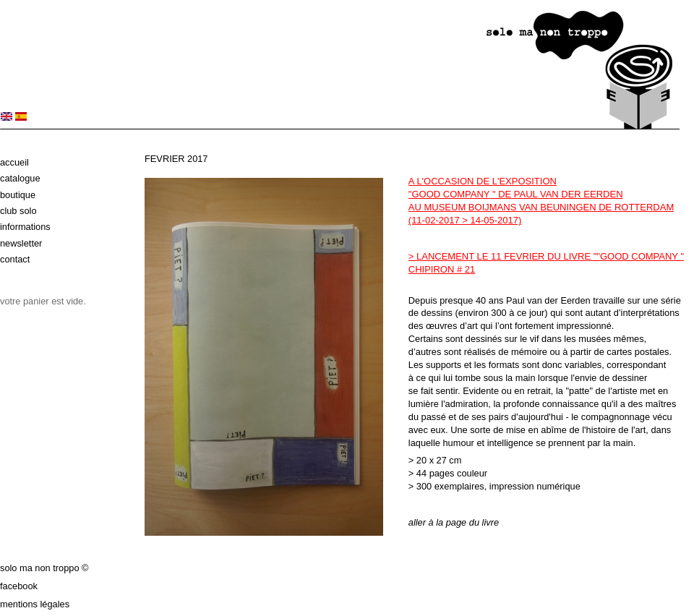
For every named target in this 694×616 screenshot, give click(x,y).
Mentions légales (35, 604)
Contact (15, 259)
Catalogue (20, 178)
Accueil (14, 162)
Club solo (18, 211)
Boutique (18, 195)
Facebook (19, 586)
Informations (25, 227)
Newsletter (21, 243)
